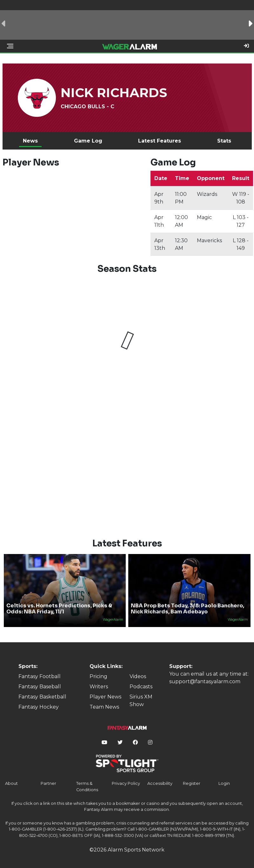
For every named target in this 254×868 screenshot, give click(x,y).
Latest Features (160, 141)
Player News (105, 697)
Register (192, 783)
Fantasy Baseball (40, 687)
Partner (48, 783)
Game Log (88, 141)
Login (224, 783)
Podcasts (141, 687)
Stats (224, 141)
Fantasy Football (40, 676)
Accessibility (160, 783)
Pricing (98, 676)
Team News (104, 707)
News (30, 141)
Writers (99, 687)
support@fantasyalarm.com (205, 681)
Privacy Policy (126, 783)
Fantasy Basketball (42, 697)
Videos (138, 676)
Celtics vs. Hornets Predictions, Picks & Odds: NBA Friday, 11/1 (59, 609)
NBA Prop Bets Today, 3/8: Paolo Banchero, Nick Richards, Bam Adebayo (187, 609)
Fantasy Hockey (39, 707)
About (11, 783)
